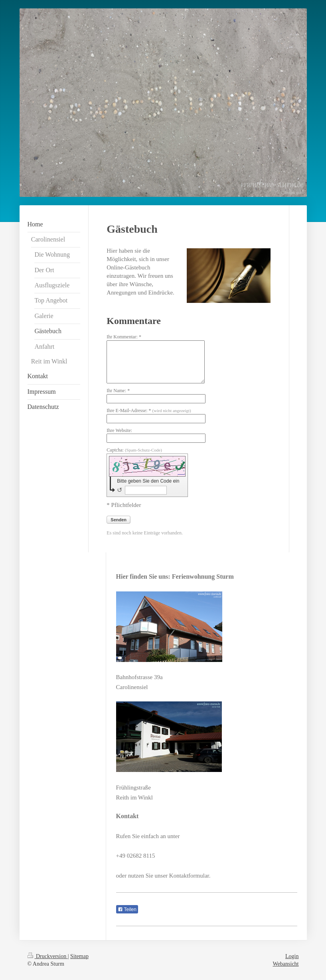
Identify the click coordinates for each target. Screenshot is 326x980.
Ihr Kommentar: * (124, 337)
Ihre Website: (119, 430)
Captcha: (134, 450)
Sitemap (79, 956)
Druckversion (48, 956)
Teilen (127, 909)
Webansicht (286, 964)
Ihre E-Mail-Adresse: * (149, 410)
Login (292, 956)
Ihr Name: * (118, 391)
